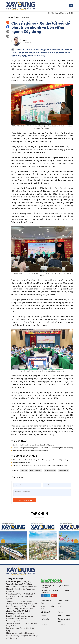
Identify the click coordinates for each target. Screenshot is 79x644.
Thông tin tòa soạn (15, 579)
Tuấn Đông (26, 40)
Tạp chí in (61, 625)
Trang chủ (10, 17)
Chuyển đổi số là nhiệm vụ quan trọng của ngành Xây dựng (33, 445)
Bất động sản (46, 612)
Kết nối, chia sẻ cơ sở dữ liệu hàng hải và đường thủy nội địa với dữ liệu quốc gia (41, 460)
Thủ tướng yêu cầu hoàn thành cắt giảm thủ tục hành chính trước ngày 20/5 (40, 465)
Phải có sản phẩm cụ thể (21, 463)
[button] (76, 541)
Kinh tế (43, 616)
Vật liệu (61, 612)
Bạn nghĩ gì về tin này (25, 500)
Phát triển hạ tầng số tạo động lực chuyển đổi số (30, 450)
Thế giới (44, 625)
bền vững (24, 471)
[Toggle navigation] (71, 6)
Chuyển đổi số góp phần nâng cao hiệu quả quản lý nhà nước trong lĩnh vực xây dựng (43, 448)
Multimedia (45, 619)
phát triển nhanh (36, 471)
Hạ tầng (61, 606)
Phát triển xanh (64, 616)
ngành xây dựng (50, 471)
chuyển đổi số (64, 471)
